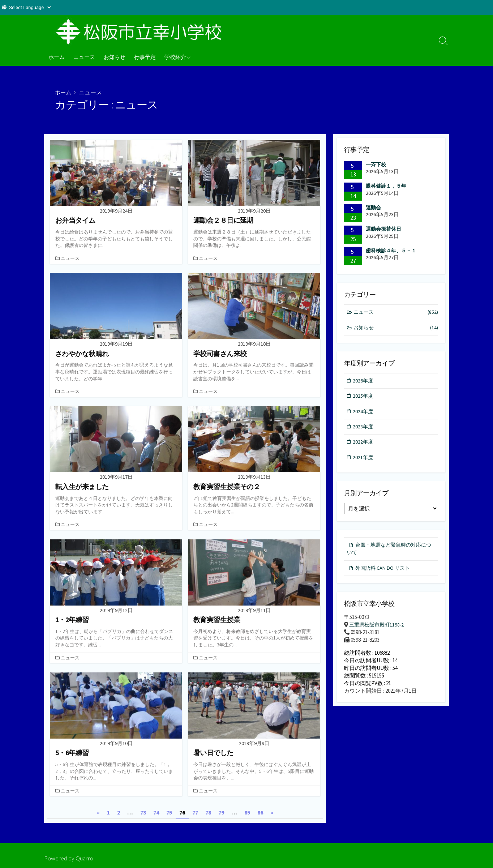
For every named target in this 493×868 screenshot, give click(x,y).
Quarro (85, 858)
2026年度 (364, 382)
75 (169, 812)
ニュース (84, 57)
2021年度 (364, 460)
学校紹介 (175, 57)
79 (221, 812)
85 (247, 812)
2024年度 (364, 413)
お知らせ (115, 57)
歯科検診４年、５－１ (391, 251)
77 (195, 812)
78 (208, 812)
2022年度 (364, 445)
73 (143, 812)
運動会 (373, 208)
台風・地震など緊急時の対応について (389, 552)
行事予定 (145, 57)
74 (156, 812)
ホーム (57, 57)
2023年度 (364, 429)
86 (260, 812)
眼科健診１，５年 (386, 186)
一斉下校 (376, 164)
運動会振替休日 (383, 229)
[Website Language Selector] (30, 7)
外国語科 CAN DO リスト (384, 572)
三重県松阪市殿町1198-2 (378, 630)
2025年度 (364, 397)
